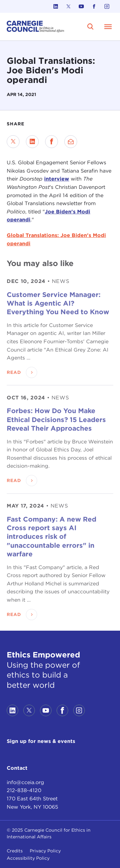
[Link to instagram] (107, 6)
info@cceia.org (25, 782)
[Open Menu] (108, 26)
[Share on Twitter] (13, 142)
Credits (15, 851)
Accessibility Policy (28, 858)
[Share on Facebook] (52, 142)
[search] (91, 26)
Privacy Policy (45, 851)
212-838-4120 (24, 790)
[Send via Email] (71, 142)
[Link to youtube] (81, 6)
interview (57, 179)
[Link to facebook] (94, 6)
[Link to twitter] (68, 6)
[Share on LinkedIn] (32, 142)
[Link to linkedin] (56, 6)
